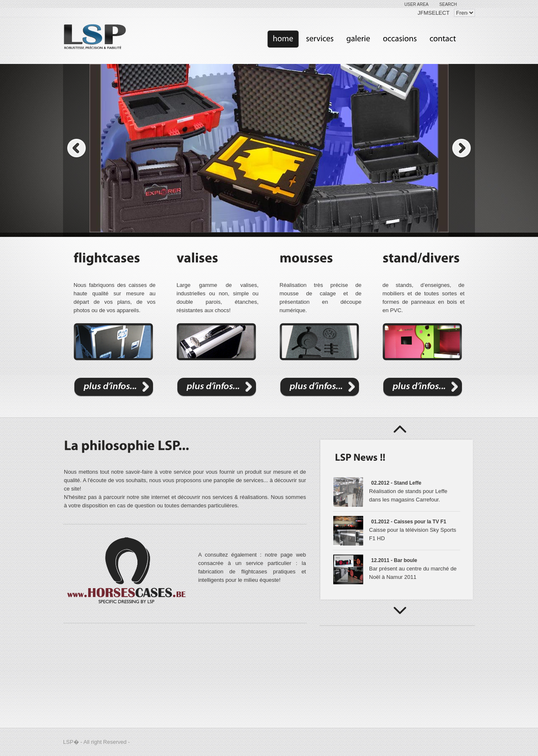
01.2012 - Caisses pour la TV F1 (409, 522)
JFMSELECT (434, 13)
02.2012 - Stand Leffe (396, 483)
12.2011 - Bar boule (394, 560)
